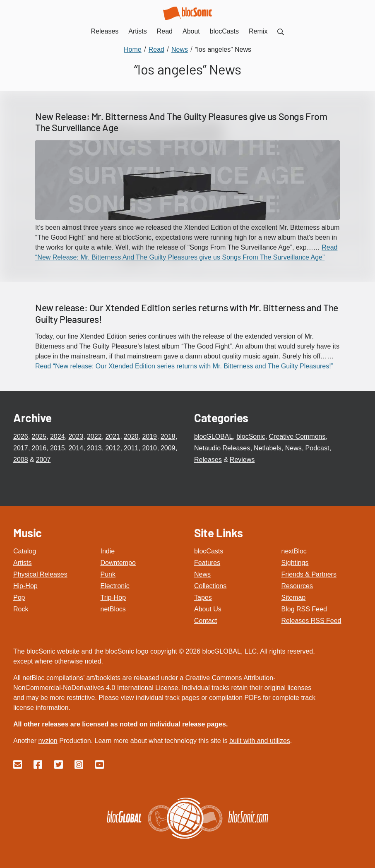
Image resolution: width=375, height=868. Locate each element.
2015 (58, 448)
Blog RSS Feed (304, 609)
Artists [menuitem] (137, 31)
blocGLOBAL (213, 436)
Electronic (115, 586)
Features (207, 563)
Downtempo (118, 563)
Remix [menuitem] (258, 31)
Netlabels (268, 448)
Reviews (242, 460)
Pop (19, 598)
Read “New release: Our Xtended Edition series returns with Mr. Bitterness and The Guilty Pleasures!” (184, 366)
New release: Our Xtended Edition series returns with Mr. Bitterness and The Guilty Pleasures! (187, 313)
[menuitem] (281, 31)
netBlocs (113, 609)
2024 (58, 436)
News (293, 448)
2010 (149, 448)
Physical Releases (40, 574)
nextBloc (294, 551)
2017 (21, 448)
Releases (208, 460)
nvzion (48, 741)
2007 (43, 460)
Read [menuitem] (165, 31)
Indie (108, 551)
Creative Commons (297, 436)
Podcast (317, 448)
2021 (113, 436)
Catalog (25, 551)
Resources (297, 586)
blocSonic (251, 436)
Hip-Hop (25, 586)
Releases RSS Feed (311, 621)
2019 (149, 436)
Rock (21, 609)
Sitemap (294, 598)
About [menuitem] (191, 31)
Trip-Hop (113, 598)
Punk (108, 574)
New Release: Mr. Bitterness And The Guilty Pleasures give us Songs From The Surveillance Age (181, 122)
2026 (21, 436)
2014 (76, 448)
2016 (39, 448)
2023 (76, 436)
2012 (113, 448)
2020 (131, 436)
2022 (94, 436)
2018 (168, 436)
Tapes (203, 598)
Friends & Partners (309, 574)
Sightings (295, 563)
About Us (208, 609)
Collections (210, 586)
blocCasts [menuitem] (224, 31)
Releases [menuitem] (105, 31)
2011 (131, 448)
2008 (21, 460)
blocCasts (209, 551)
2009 (168, 448)
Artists (22, 563)
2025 (39, 436)
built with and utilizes (260, 741)
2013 (94, 448)
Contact (206, 621)
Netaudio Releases (222, 448)
